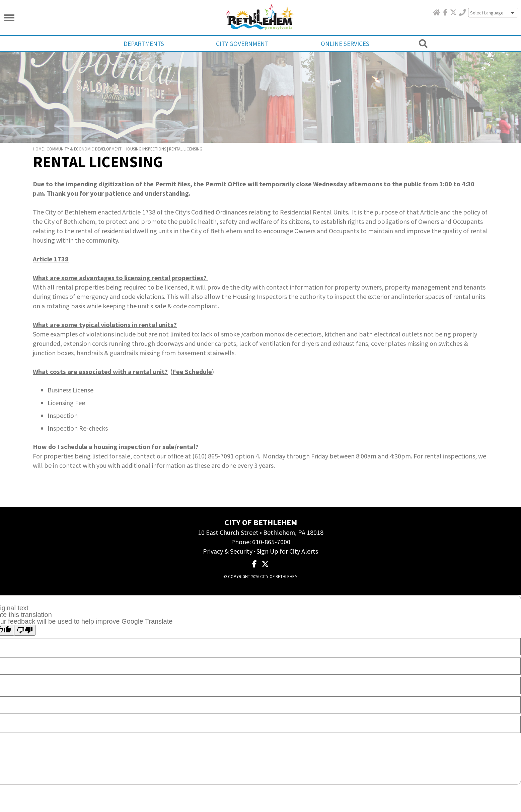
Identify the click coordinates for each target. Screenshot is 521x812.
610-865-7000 (271, 536)
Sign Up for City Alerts (287, 545)
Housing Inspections (145, 143)
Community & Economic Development (84, 143)
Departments (146, 44)
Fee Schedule (192, 365)
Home (38, 143)
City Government (243, 44)
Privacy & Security (228, 545)
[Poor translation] (25, 624)
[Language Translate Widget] (494, 13)
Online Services (343, 44)
